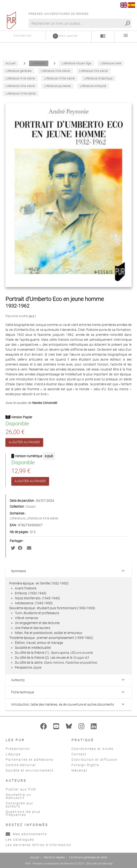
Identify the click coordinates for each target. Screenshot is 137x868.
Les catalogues (20, 839)
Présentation (18, 749)
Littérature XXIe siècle (42, 518)
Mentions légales (54, 857)
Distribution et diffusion (94, 760)
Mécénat (79, 770)
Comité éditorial (21, 765)
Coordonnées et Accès (92, 749)
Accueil (35, 857)
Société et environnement (30, 770)
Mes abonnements (26, 834)
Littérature (17, 518)
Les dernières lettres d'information (39, 845)
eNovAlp (107, 864)
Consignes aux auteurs (19, 805)
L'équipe (13, 754)
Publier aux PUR (21, 789)
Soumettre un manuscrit (18, 796)
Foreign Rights (85, 765)
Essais (31, 506)
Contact (79, 754)
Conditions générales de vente (88, 857)
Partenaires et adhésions (29, 760)
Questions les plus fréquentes (23, 813)
